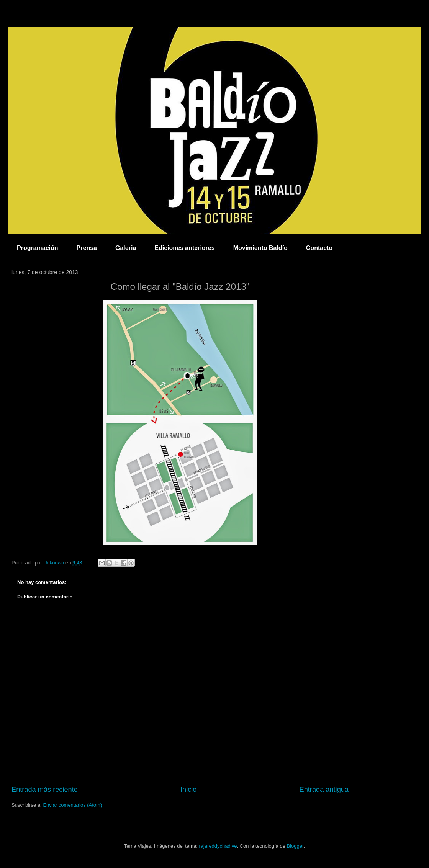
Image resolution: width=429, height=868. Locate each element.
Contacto (319, 248)
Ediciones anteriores (184, 248)
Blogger (295, 846)
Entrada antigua (324, 790)
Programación (38, 248)
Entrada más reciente (45, 790)
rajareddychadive (218, 846)
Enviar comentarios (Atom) (72, 805)
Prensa (87, 248)
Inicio (188, 790)
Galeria (126, 248)
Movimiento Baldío (260, 248)
